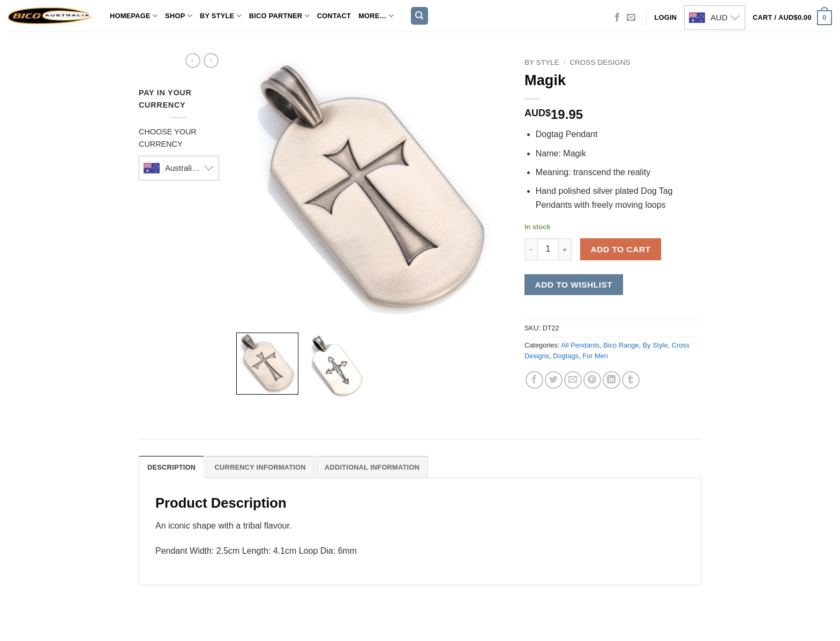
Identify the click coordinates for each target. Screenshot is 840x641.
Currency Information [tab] (260, 467)
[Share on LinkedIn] (612, 380)
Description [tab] (171, 467)
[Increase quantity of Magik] (565, 249)
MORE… (376, 16)
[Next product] (193, 61)
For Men (595, 356)
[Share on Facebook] (534, 380)
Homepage (134, 16)
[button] (792, 18)
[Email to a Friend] (573, 380)
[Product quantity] (548, 249)
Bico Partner (279, 16)
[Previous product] (211, 61)
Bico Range (621, 345)
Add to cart (621, 249)
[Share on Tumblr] (631, 380)
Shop (179, 16)
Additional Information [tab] (372, 467)
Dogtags (566, 356)
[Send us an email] (631, 18)
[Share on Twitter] (554, 380)
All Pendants (580, 345)
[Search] (419, 16)
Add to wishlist (574, 285)
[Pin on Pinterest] (592, 380)
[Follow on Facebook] (617, 18)
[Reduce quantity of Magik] (531, 249)
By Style (221, 16)
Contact (334, 16)
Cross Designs (600, 62)
